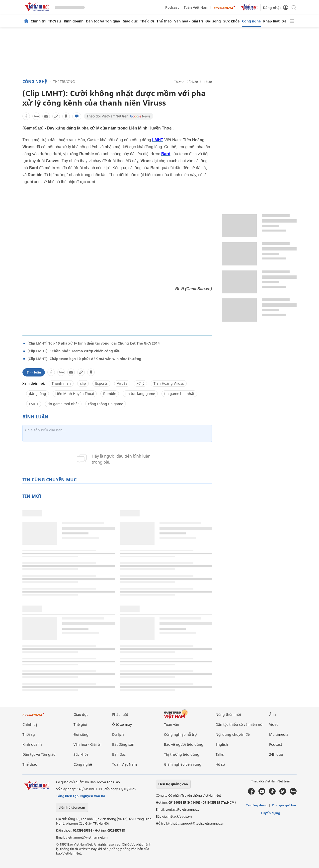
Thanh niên (61, 383)
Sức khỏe (231, 21)
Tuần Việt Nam (196, 7)
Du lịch (118, 734)
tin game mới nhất (63, 404)
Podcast (172, 7)
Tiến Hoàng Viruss (169, 383)
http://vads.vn (180, 816)
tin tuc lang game (140, 394)
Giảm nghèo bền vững (183, 764)
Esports (101, 383)
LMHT (34, 404)
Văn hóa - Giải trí (189, 21)
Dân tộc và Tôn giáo (103, 21)
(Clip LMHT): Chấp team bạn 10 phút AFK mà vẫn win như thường (84, 359)
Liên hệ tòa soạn (72, 807)
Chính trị (38, 21)
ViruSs (122, 383)
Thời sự (55, 21)
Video (274, 724)
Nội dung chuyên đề (233, 734)
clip (83, 383)
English (222, 744)
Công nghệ (251, 21)
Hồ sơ (220, 764)
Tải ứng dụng (257, 805)
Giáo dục (130, 21)
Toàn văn (172, 724)
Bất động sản (123, 744)
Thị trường (64, 81)
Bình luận (34, 372)
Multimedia (279, 734)
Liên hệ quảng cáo (173, 784)
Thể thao (164, 21)
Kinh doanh (74, 21)
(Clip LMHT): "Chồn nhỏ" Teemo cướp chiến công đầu (74, 351)
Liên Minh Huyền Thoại (75, 394)
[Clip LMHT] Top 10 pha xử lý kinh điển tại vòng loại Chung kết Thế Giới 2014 (94, 343)
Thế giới (147, 21)
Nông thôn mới (228, 714)
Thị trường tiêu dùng (182, 754)
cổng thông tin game (106, 404)
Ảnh (273, 714)
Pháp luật (271, 21)
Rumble (110, 394)
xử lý (140, 383)
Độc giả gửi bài (284, 805)
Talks (220, 754)
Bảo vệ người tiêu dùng (184, 744)
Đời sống (213, 21)
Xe (284, 21)
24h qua (276, 754)
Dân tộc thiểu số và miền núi (239, 724)
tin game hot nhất (179, 394)
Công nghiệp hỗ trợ (180, 734)
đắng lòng (38, 394)
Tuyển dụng (270, 813)
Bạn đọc (119, 754)
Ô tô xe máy (122, 724)
